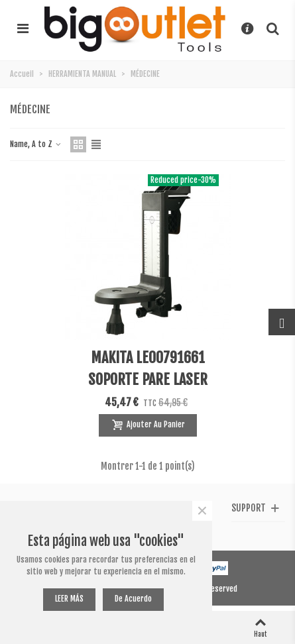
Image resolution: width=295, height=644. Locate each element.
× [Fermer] (202, 511)
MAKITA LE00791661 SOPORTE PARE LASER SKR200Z (148, 379)
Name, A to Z (36, 144)
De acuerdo (133, 599)
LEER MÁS (69, 599)
